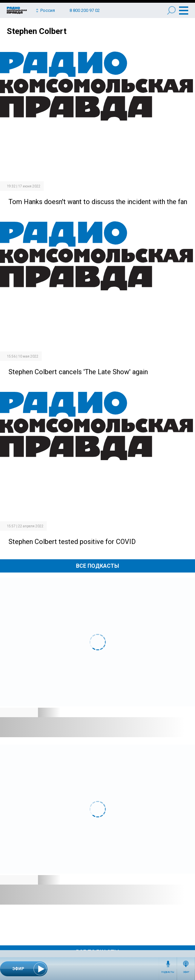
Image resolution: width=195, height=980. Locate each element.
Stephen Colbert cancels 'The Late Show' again (78, 372)
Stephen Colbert (37, 31)
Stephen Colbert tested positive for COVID (72, 542)
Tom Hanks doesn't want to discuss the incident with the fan (98, 202)
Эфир (186, 972)
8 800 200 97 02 (85, 10)
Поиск (171, 10)
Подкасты (168, 972)
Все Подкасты (97, 566)
